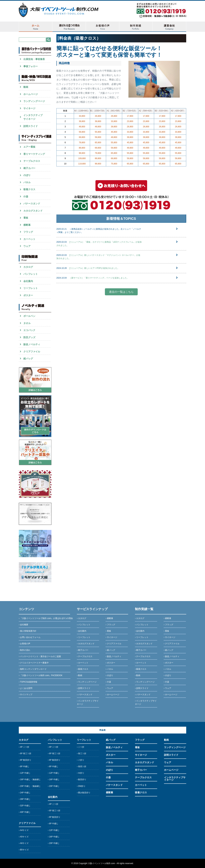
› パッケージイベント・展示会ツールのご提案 (40, 656)
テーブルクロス (143, 777)
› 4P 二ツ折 (24, 747)
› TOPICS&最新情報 (28, 682)
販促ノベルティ (114, 747)
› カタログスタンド (86, 644)
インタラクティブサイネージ (175, 779)
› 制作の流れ (25, 650)
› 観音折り (82, 779)
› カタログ (82, 618)
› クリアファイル (113, 644)
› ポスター (110, 663)
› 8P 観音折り (25, 760)
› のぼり (109, 675)
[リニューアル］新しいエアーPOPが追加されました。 (94, 268)
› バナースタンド (85, 695)
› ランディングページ (87, 682)
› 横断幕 (109, 618)
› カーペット (83, 663)
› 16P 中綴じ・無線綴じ (30, 779)
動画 (166, 740)
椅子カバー (141, 770)
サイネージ (141, 755)
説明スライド (171, 755)
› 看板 (108, 631)
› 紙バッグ (110, 650)
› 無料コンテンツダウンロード (33, 669)
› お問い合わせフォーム (30, 637)
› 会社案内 (82, 631)
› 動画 (80, 675)
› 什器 (108, 682)
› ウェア (109, 688)
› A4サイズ (24, 830)
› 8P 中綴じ (24, 766)
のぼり (110, 770)
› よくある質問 (26, 688)
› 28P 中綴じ (25, 799)
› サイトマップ (26, 695)
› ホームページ (112, 695)
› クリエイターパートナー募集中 (34, 663)
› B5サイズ (24, 850)
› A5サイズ (24, 837)
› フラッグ (110, 625)
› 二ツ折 (81, 747)
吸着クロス (141, 792)
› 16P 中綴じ (54, 779)
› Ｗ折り (81, 773)
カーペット (141, 785)
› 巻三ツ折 (82, 753)
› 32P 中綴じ (25, 806)
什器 (108, 777)
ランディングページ (175, 747)
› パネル (109, 669)
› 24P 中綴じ (25, 793)
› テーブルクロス (85, 656)
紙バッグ (111, 740)
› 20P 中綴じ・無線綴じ (30, 786)
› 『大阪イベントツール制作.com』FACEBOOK (41, 675)
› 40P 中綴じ (25, 812)
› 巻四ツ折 (82, 766)
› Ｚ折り (81, 760)
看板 (137, 747)
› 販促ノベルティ (113, 656)
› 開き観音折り (84, 793)
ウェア (168, 762)
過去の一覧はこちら (121, 292)
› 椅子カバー (83, 650)
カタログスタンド (145, 762)
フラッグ (140, 740)
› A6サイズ (24, 843)
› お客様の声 (25, 644)
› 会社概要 (23, 625)
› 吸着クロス (83, 669)
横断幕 (110, 792)
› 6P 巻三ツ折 (25, 753)
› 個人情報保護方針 (28, 631)
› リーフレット (84, 637)
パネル (110, 762)
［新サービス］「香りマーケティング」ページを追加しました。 (100, 278)
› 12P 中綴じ (25, 773)
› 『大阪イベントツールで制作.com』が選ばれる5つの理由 (46, 618)
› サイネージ (111, 637)
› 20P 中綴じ (54, 786)
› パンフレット (84, 625)
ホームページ (171, 770)
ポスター (111, 755)
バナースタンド (114, 785)
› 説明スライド (84, 688)
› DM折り (81, 786)
